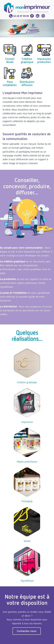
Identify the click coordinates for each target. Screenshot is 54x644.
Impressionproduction (44, 60)
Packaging (27, 501)
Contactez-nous (27, 631)
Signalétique (27, 580)
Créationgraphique (27, 60)
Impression (27, 422)
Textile (27, 541)
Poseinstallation (10, 83)
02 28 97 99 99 (19, 16)
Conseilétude (10, 60)
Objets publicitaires (27, 461)
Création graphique (27, 382)
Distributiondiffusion (27, 83)
